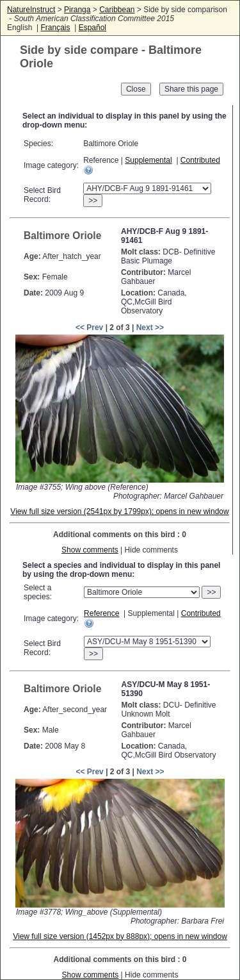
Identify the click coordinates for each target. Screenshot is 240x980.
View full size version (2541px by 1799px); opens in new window (119, 511)
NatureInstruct (31, 10)
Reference (101, 613)
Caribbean (117, 10)
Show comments (90, 550)
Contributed (200, 160)
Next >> (150, 328)
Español (92, 28)
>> (93, 201)
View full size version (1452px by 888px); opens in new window (120, 936)
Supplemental (148, 160)
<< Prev (89, 328)
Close (136, 89)
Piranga (77, 10)
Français (55, 28)
